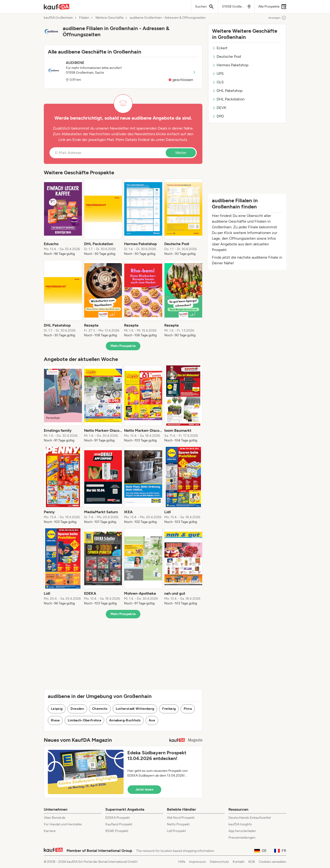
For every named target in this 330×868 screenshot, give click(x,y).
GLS (218, 82)
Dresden (77, 709)
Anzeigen (277, 18)
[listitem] (63, 217)
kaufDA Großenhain (58, 18)
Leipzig (57, 709)
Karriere (50, 831)
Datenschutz (176, 140)
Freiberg (169, 709)
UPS (218, 74)
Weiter (181, 153)
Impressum (198, 862)
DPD (218, 116)
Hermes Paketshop (230, 65)
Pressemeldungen (242, 838)
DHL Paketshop (227, 91)
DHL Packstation (228, 99)
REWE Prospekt (117, 831)
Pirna (188, 709)
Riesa (55, 720)
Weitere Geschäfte (109, 18)
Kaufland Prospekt (119, 824)
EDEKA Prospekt (118, 818)
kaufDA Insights (240, 824)
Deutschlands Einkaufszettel (250, 818)
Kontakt (239, 862)
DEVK (219, 108)
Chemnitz (100, 709)
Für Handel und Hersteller (63, 824)
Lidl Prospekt (176, 831)
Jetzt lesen (144, 789)
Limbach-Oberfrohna (84, 720)
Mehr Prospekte (123, 346)
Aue (152, 720)
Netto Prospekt (178, 824)
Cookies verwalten (272, 862)
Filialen (84, 18)
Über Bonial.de (55, 818)
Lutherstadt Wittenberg (135, 709)
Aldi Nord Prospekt (181, 818)
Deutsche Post (227, 56)
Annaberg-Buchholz (125, 720)
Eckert (220, 48)
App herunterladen (242, 831)
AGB (252, 862)
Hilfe (182, 862)
